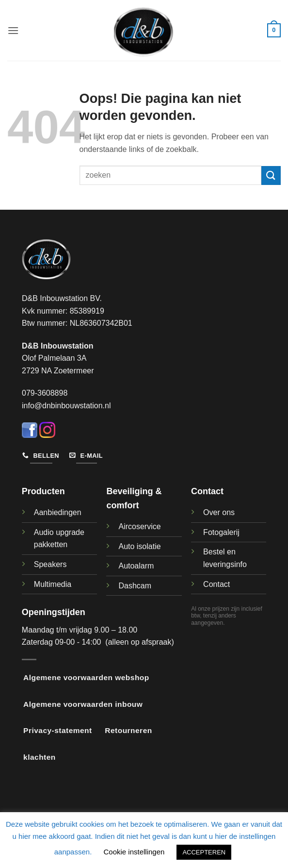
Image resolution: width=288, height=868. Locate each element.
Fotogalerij (221, 532)
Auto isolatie (139, 546)
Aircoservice (139, 526)
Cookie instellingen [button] (134, 852)
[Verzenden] (271, 175)
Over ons (219, 512)
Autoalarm (136, 566)
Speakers (50, 564)
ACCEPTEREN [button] (204, 852)
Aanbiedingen (58, 512)
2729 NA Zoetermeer (58, 371)
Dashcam (135, 586)
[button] (13, 30)
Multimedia (53, 584)
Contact (216, 584)
